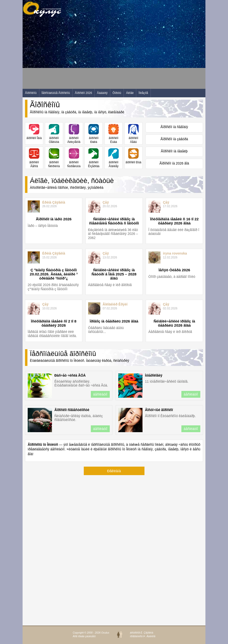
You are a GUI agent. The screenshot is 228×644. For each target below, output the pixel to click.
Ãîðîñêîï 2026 (83, 93)
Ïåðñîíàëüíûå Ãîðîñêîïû (56, 93)
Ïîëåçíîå (143, 93)
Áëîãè (130, 93)
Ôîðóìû (117, 93)
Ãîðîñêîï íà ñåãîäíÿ (174, 127)
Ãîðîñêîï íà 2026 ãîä (174, 163)
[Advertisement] (111, 55)
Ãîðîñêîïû (31, 93)
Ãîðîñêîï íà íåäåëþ (174, 151)
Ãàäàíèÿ (102, 93)
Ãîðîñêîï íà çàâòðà (174, 139)
